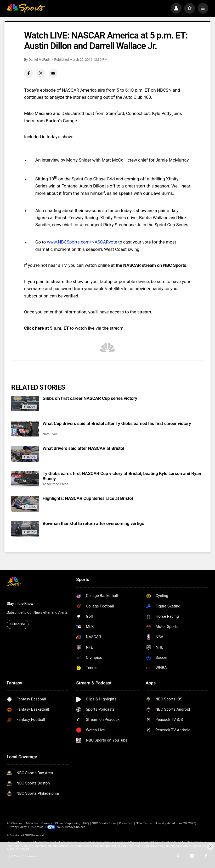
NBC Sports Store (104, 823)
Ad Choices (15, 823)
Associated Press (56, 484)
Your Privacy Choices (71, 827)
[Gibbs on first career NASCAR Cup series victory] (25, 403)
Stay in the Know (20, 604)
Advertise (32, 823)
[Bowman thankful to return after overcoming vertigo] (25, 529)
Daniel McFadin (40, 60)
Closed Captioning (68, 823)
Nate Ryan (50, 434)
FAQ (86, 823)
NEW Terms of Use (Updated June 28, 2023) (166, 823)
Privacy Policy (17, 827)
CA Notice (36, 827)
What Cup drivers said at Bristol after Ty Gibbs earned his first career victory (117, 423)
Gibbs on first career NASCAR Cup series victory (90, 398)
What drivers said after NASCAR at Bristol (83, 448)
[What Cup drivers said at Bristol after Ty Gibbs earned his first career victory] (25, 429)
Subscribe (18, 624)
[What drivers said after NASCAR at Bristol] (25, 454)
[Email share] (53, 73)
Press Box (126, 823)
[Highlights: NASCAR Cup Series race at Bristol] (25, 504)
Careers (47, 823)
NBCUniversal (34, 835)
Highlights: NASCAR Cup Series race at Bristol (88, 498)
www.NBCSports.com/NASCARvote (82, 242)
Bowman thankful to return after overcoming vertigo (94, 523)
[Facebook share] (29, 73)
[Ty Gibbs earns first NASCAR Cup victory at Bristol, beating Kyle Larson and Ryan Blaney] (25, 479)
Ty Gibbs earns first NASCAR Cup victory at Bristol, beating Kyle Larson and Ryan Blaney (122, 476)
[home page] (26, 8)
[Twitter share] (41, 73)
